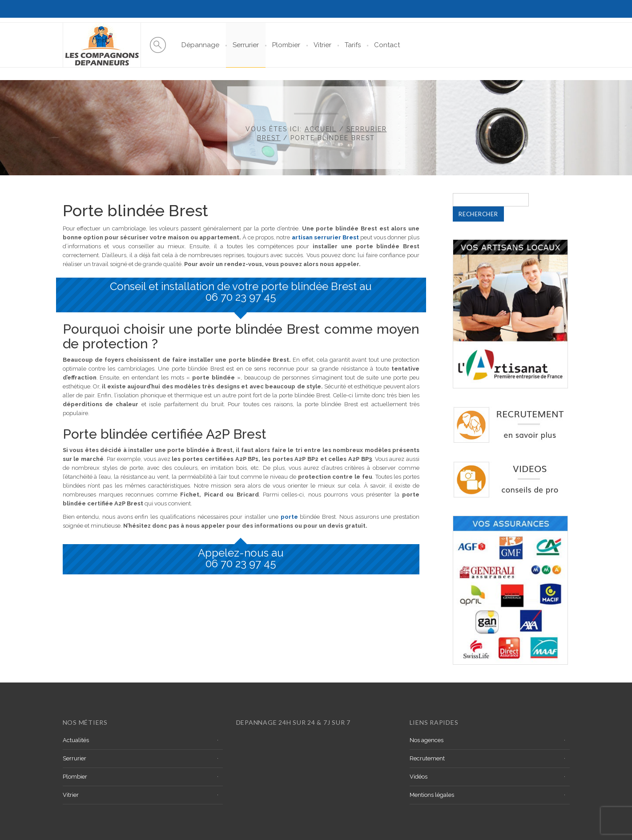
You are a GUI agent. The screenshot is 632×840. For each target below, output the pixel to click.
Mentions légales (432, 795)
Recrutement (427, 758)
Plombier (286, 45)
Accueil (321, 129)
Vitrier (322, 45)
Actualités (76, 740)
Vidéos (419, 777)
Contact (387, 45)
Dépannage (200, 45)
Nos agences (427, 740)
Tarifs (353, 45)
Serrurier (246, 45)
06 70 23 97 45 (241, 297)
